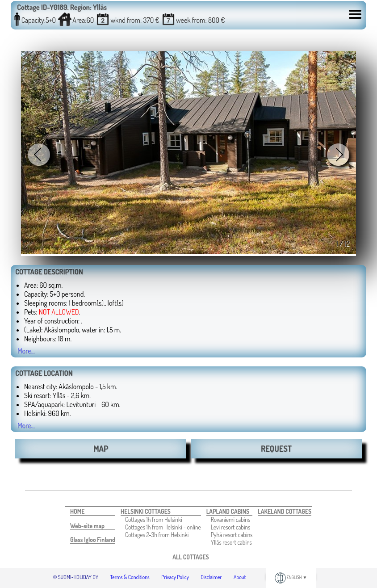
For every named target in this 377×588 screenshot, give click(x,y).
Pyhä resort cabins (232, 535)
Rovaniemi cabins (231, 519)
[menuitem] (93, 512)
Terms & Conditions (130, 577)
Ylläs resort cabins (231, 542)
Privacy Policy (175, 577)
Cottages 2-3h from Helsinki (157, 535)
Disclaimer (211, 577)
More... (26, 351)
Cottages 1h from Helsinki (154, 519)
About (240, 577)
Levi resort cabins (231, 527)
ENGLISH (291, 577)
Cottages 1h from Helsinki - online (163, 527)
